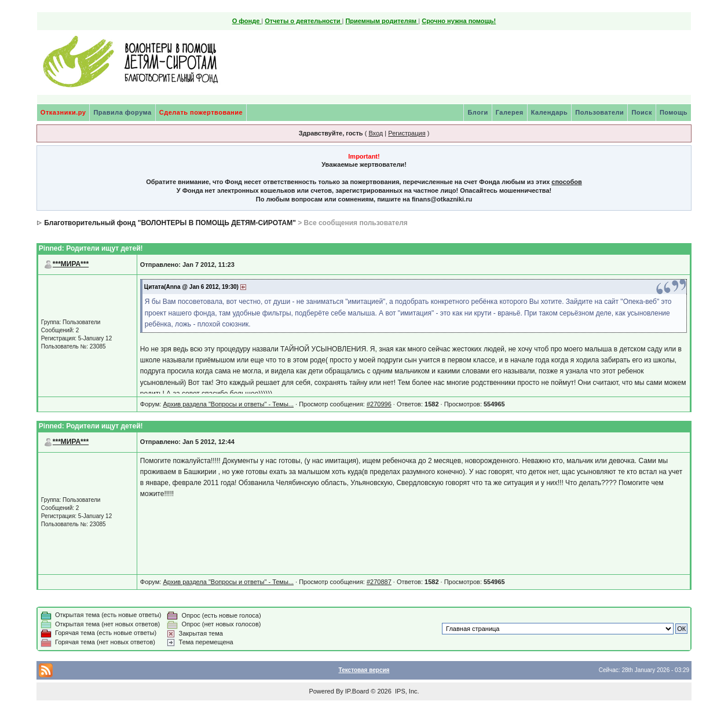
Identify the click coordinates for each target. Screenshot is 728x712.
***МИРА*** (71, 264)
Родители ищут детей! (104, 248)
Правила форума (122, 112)
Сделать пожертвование (201, 112)
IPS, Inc (406, 691)
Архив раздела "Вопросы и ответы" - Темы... (228, 404)
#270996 (379, 404)
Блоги (478, 112)
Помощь (674, 112)
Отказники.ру (63, 112)
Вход (376, 133)
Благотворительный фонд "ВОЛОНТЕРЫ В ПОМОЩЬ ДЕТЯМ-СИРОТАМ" (170, 223)
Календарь (550, 112)
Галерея (510, 112)
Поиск (642, 112)
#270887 (379, 582)
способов (566, 182)
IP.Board (357, 691)
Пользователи (599, 112)
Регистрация (407, 133)
